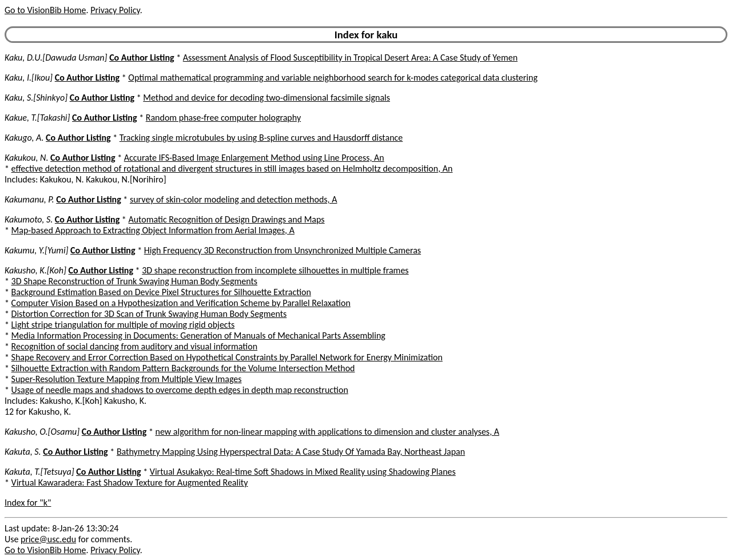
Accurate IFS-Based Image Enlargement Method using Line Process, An (254, 158)
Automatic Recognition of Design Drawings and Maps (226, 219)
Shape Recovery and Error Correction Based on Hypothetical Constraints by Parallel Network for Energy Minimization (227, 357)
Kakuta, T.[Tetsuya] (39, 472)
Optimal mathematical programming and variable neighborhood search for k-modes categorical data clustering (333, 78)
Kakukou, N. (26, 158)
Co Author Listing (142, 57)
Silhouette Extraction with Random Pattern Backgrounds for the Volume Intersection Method (183, 368)
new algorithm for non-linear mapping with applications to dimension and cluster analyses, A (327, 432)
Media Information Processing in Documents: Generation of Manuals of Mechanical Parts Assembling (198, 335)
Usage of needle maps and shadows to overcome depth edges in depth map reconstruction (180, 390)
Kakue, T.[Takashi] (37, 118)
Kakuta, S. (23, 452)
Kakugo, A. (24, 138)
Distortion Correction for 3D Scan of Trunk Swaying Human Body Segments (149, 314)
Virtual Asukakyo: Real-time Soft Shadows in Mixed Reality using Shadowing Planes (303, 472)
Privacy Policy (115, 10)
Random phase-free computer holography (223, 118)
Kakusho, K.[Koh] (35, 270)
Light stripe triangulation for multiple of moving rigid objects (123, 325)
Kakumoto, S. (29, 219)
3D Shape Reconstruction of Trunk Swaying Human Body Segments (134, 281)
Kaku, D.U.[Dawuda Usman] (56, 57)
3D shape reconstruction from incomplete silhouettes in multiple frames (275, 270)
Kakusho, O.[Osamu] (42, 432)
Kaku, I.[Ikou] (29, 78)
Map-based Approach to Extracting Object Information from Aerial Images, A (153, 230)
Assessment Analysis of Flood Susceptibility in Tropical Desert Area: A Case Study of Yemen (350, 57)
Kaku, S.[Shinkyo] (36, 98)
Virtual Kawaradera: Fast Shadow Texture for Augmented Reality (130, 482)
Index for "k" (28, 503)
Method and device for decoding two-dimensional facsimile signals (266, 98)
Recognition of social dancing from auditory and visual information (134, 346)
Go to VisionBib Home (45, 10)
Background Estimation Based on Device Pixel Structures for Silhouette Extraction (161, 292)
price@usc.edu (48, 539)
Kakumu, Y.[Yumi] (36, 250)
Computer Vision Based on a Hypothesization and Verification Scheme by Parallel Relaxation (181, 303)
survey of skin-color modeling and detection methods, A (234, 199)
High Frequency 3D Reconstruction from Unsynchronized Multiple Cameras (283, 250)
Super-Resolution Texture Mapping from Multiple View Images (127, 379)
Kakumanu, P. (29, 199)
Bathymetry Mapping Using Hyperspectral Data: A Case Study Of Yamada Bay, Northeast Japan (291, 452)
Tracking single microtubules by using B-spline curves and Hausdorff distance (261, 138)
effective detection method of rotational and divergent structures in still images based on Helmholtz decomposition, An (232, 168)
